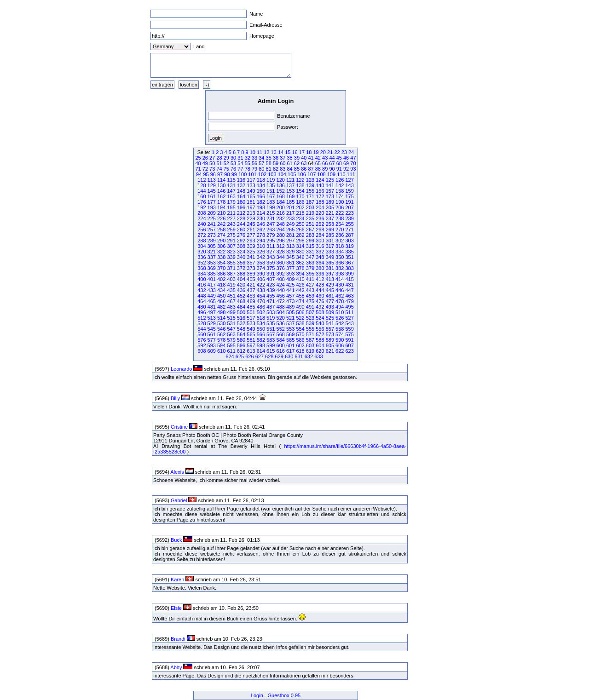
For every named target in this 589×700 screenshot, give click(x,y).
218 (300, 213)
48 (198, 163)
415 (349, 279)
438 (261, 290)
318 (340, 246)
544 (202, 329)
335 (349, 252)
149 (251, 191)
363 (310, 263)
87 (311, 169)
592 (202, 345)
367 (349, 263)
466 (221, 301)
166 (261, 196)
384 (202, 274)
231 (271, 218)
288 (202, 241)
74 (219, 169)
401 (212, 279)
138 (300, 185)
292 (241, 241)
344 (281, 257)
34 (261, 158)
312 (281, 246)
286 (340, 235)
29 (226, 158)
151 (271, 191)
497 (212, 312)
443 (310, 290)
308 (241, 246)
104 (282, 174)
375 (271, 268)
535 (271, 323)
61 (290, 163)
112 (202, 180)
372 (241, 268)
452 (241, 296)
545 (212, 329)
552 (281, 329)
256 (202, 230)
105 (292, 174)
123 (310, 180)
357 (251, 263)
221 (330, 213)
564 (241, 334)
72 (205, 169)
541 (330, 323)
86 (304, 169)
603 (310, 345)
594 (221, 345)
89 (325, 169)
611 (231, 351)
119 (271, 180)
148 (241, 191)
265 (290, 230)
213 (251, 213)
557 (330, 329)
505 (290, 312)
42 (318, 158)
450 (221, 296)
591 (349, 340)
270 (340, 230)
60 (283, 163)
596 (241, 345)
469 (251, 301)
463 (349, 296)
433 (212, 290)
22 (337, 152)
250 (300, 224)
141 (330, 185)
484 (241, 307)
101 (252, 174)
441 (290, 290)
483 (231, 307)
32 (248, 158)
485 (251, 307)
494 (340, 307)
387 (231, 274)
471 (271, 301)
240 (202, 224)
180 (241, 202)
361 (290, 263)
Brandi (178, 639)
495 (349, 307)
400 (202, 279)
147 (231, 191)
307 (231, 246)
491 (310, 307)
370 (221, 268)
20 (323, 152)
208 (202, 213)
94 (199, 174)
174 (340, 196)
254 (340, 224)
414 (340, 279)
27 (212, 158)
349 (330, 257)
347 (310, 257)
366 (340, 263)
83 (283, 169)
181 (251, 202)
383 (349, 268)
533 (251, 323)
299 (310, 241)
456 (281, 296)
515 (231, 318)
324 (241, 252)
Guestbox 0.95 (284, 695)
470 (261, 301)
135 (271, 185)
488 (281, 307)
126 (340, 180)
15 (288, 152)
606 (340, 345)
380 (320, 268)
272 (202, 235)
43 (325, 158)
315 (310, 246)
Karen (177, 580)
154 (300, 191)
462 (340, 296)
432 (202, 290)
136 (281, 185)
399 (349, 274)
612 (241, 351)
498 (221, 312)
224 (202, 218)
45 (339, 158)
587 (310, 340)
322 (221, 252)
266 (300, 230)
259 (231, 230)
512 (202, 318)
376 (281, 268)
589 (330, 340)
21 (330, 152)
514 (221, 318)
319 (349, 246)
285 (330, 235)
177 (212, 202)
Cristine (179, 427)
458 (300, 296)
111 (351, 174)
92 (346, 169)
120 (281, 180)
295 (271, 241)
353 (212, 263)
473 (290, 301)
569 (290, 334)
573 (330, 334)
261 (251, 230)
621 (330, 351)
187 (310, 202)
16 (295, 152)
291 (231, 241)
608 (202, 351)
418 (221, 285)
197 (251, 207)
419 (231, 285)
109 (331, 174)
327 (271, 252)
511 (349, 312)
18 (309, 152)
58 (269, 163)
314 (300, 246)
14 (281, 152)
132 (241, 185)
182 (261, 202)
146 (221, 191)
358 (261, 263)
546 (221, 329)
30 (233, 158)
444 (320, 290)
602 (300, 345)
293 (251, 241)
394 (300, 274)
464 (202, 301)
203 (310, 207)
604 (320, 345)
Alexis (177, 472)
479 (349, 301)
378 (300, 268)
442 (300, 290)
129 (212, 185)
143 (349, 185)
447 (349, 290)
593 (212, 345)
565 (251, 334)
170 (300, 196)
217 (290, 213)
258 (221, 230)
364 (320, 263)
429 (330, 285)
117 (251, 180)
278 (261, 235)
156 (320, 191)
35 (269, 158)
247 (271, 224)
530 (221, 323)
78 (248, 169)
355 (231, 263)
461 (330, 296)
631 (299, 356)
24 (351, 152)
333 (330, 252)
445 (330, 290)
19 (316, 152)
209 (212, 213)
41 (311, 158)
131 (231, 185)
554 (300, 329)
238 (340, 218)
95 (206, 174)
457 (290, 296)
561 (212, 334)
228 (241, 218)
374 (261, 268)
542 (340, 323)
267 (310, 230)
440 (281, 290)
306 (221, 246)
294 (261, 241)
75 (226, 169)
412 (320, 279)
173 (330, 196)
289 (212, 241)
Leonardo (182, 369)
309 (251, 246)
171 (310, 196)
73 (212, 169)
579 (231, 340)
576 (202, 340)
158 (340, 191)
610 (221, 351)
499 (231, 312)
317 (330, 246)
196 (241, 207)
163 (231, 196)
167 (271, 196)
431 (349, 285)
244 (241, 224)
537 (290, 323)
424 (281, 285)
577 (212, 340)
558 (340, 329)
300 (320, 241)
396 (320, 274)
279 (271, 235)
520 (281, 318)
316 (320, 246)
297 (290, 241)
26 (205, 158)
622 (340, 351)
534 (261, 323)
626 (249, 356)
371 (231, 268)
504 (281, 312)
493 (330, 307)
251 (310, 224)
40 (304, 158)
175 (349, 196)
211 (231, 213)
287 (349, 235)
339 (231, 257)
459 (310, 296)
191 (349, 202)
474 (300, 301)
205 (330, 207)
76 (233, 169)
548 (241, 329)
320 (202, 252)
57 (261, 163)
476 (320, 301)
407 (271, 279)
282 (300, 235)
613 (251, 351)
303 (349, 241)
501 (251, 312)
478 (340, 301)
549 (251, 329)
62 (297, 163)
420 (241, 285)
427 (310, 285)
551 (271, 329)
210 (221, 213)
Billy (175, 398)
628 (269, 356)
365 (330, 263)
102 (262, 174)
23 (344, 152)
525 (330, 318)
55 (248, 163)
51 (219, 163)
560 (202, 334)
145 (212, 191)
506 (300, 312)
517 (251, 318)
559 (349, 329)
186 (300, 202)
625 (240, 356)
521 (290, 318)
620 (320, 351)
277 (251, 235)
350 (340, 257)
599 (271, 345)
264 (281, 230)
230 (261, 218)
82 (276, 169)
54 (240, 163)
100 (243, 174)
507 (310, 312)
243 (231, 224)
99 (234, 174)
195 (231, 207)
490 (300, 307)
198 (261, 207)
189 (330, 202)
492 (320, 307)
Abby (176, 667)
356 (241, 263)
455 (271, 296)
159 (349, 191)
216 (281, 213)
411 (310, 279)
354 (221, 263)
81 (269, 169)
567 (271, 334)
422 (261, 285)
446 (340, 290)
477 (330, 301)
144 (202, 191)
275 (231, 235)
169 (290, 196)
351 (349, 257)
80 (261, 169)
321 (212, 252)
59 (276, 163)
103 (272, 174)
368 (202, 268)
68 (339, 163)
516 (241, 318)
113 (212, 180)
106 (301, 174)
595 (231, 345)
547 (231, 329)
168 (281, 196)
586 (300, 340)
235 (310, 218)
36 (276, 158)
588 (320, 340)
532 (241, 323)
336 (202, 257)
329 (290, 252)
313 (290, 246)
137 (290, 185)
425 (290, 285)
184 (281, 202)
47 (353, 158)
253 (330, 224)
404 (241, 279)
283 (310, 235)
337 (212, 257)
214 (261, 213)
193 (212, 207)
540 (320, 323)
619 (310, 351)
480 (202, 307)
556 (320, 329)
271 (349, 230)
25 (198, 158)
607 (349, 345)
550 (261, 329)
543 (349, 323)
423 (271, 285)
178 (221, 202)
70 (353, 163)
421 (251, 285)
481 (212, 307)
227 (231, 218)
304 (202, 246)
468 (241, 301)
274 (221, 235)
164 (241, 196)
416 (202, 285)
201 (290, 207)
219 (310, 213)
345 (290, 257)
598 (261, 345)
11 (260, 152)
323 (231, 252)
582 (261, 340)
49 (205, 163)
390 (261, 274)
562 (221, 334)
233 (290, 218)
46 (346, 158)
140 (320, 185)
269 (330, 230)
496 (202, 312)
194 (221, 207)
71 (198, 169)
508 (320, 312)
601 (290, 345)
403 (231, 279)
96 (213, 174)
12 (266, 152)
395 (310, 274)
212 (241, 213)
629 (279, 356)
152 (281, 191)
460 (320, 296)
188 (320, 202)
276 (241, 235)
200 (281, 207)
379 (310, 268)
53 (233, 163)
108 (321, 174)
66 (325, 163)
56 (254, 163)
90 (332, 169)
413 (330, 279)
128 (202, 185)
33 (254, 158)
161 (212, 196)
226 (221, 218)
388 (241, 274)
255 (349, 224)
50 (212, 163)
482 (221, 307)
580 (241, 340)
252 (320, 224)
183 (271, 202)
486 (261, 307)
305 (212, 246)
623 (349, 351)
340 (241, 257)
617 (290, 351)
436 (241, 290)
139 (310, 185)
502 (261, 312)
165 (251, 196)
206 (340, 207)
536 (281, 323)
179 (231, 202)
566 (261, 334)
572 (320, 334)
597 (251, 345)
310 (261, 246)
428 (320, 285)
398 (340, 274)
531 (231, 323)
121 (290, 180)
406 (261, 279)
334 (340, 252)
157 (330, 191)
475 (310, 301)
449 (212, 296)
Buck (176, 540)
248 (281, 224)
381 (330, 268)
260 (241, 230)
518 (261, 318)
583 (271, 340)
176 (202, 202)
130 (221, 185)
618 (300, 351)
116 (241, 180)
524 (320, 318)
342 (261, 257)
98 (227, 174)
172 (320, 196)
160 (202, 196)
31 (240, 158)
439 (271, 290)
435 (231, 290)
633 (318, 356)
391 (271, 274)
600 (281, 345)
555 (310, 329)
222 (340, 213)
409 (290, 279)
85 (297, 169)
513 (212, 318)
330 (300, 252)
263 (271, 230)
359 (271, 263)
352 (202, 263)
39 (297, 158)
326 (261, 252)
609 (212, 351)
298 (300, 241)
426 (300, 285)
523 (310, 318)
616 (281, 351)
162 (221, 196)
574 (340, 334)
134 (261, 185)
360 (281, 263)
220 (320, 213)
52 (226, 163)
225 (212, 218)
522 (300, 318)
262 (261, 230)
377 (290, 268)
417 (212, 285)
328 (281, 252)
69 (346, 163)
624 (230, 356)
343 (271, 257)
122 (300, 180)
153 (290, 191)
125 (330, 180)
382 (340, 268)
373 (251, 268)
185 (290, 202)
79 (254, 169)
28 (219, 158)
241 (212, 224)
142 (340, 185)
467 (231, 301)
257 (212, 230)
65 (318, 163)
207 (349, 207)
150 (261, 191)
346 (300, 257)
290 (221, 241)
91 (339, 169)
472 (281, 301)
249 (290, 224)
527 (349, 318)
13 (274, 152)
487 (271, 307)
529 (212, 323)
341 (251, 257)
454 (261, 296)
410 (300, 279)
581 (251, 340)
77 (240, 169)
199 (271, 207)
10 (253, 152)
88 (318, 169)
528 (202, 323)
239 (349, 218)
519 (271, 318)
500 (241, 312)
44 (332, 158)
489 (290, 307)
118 (261, 180)
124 (320, 180)
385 (212, 274)
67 (332, 163)
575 (349, 334)
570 (300, 334)
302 (340, 241)
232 (281, 218)
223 (349, 213)
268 (320, 230)
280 (281, 235)
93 (353, 169)
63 (304, 163)
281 (290, 235)
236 (320, 218)
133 (251, 185)
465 (212, 301)
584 (281, 340)
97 (220, 174)
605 (330, 345)
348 (320, 257)
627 (260, 356)
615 (271, 351)
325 (251, 252)
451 (231, 296)
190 (340, 202)
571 (310, 334)
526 (340, 318)
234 (300, 218)
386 (221, 274)
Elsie (176, 608)
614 (261, 351)
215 (271, 213)
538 (300, 323)
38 (290, 158)
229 (251, 218)
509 (330, 312)
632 (309, 356)
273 (212, 235)
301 (330, 241)
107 (312, 174)
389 (251, 274)
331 (310, 252)
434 (221, 290)
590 (340, 340)
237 (330, 218)
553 (290, 329)
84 (290, 169)
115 (231, 180)
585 (290, 340)
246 (261, 224)
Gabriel (179, 500)
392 (281, 274)
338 (221, 257)
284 (320, 235)
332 (320, 252)
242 (221, 224)
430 (340, 285)
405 (251, 279)
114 (221, 180)
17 (302, 152)
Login (257, 695)
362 (300, 263)
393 (290, 274)
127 (349, 180)
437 (251, 290)
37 (283, 158)
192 (202, 207)
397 (330, 274)
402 (221, 279)
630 (289, 356)
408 (281, 279)
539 (310, 323)
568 (281, 334)
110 (341, 174)
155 (310, 191)
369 (212, 268)
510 (340, 312)
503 (271, 312)
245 (251, 224)
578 (221, 340)
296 (281, 241)
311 (271, 246)
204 (320, 207)
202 (300, 207)
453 (251, 296)
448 (202, 296)
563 (231, 334)
